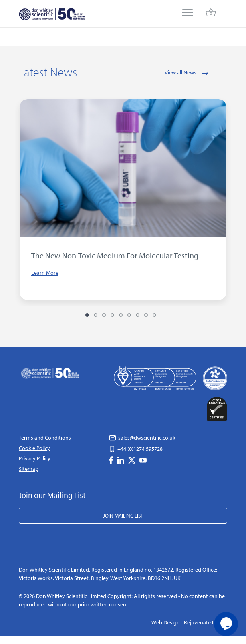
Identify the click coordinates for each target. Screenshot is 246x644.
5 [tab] (121, 315)
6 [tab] (129, 315)
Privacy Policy (35, 458)
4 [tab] (112, 315)
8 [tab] (146, 315)
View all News (180, 72)
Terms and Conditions (45, 438)
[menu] (188, 13)
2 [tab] (96, 315)
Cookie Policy (34, 448)
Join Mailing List (123, 516)
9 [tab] (154, 315)
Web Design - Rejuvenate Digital (189, 622)
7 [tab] (138, 315)
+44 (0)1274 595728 (136, 449)
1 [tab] (87, 315)
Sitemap (29, 469)
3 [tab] (104, 315)
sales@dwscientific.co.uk (142, 438)
